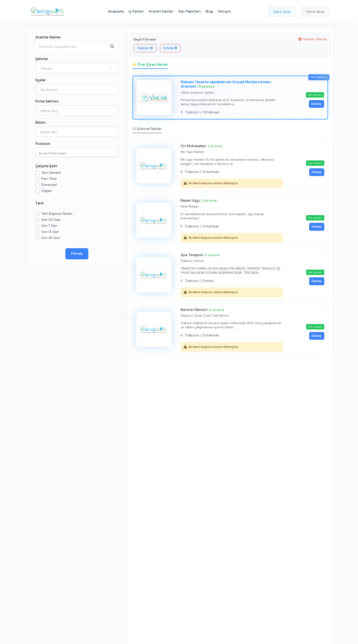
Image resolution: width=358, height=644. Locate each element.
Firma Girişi (315, 12)
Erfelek (170, 48)
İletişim (224, 11)
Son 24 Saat (51, 220)
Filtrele (77, 254)
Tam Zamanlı (51, 173)
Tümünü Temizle (313, 39)
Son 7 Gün (49, 226)
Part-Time (49, 179)
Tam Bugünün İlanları (57, 214)
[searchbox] (78, 153)
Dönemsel (49, 185)
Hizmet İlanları (161, 11)
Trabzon (145, 48)
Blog (209, 11)
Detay (316, 104)
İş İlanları (136, 11)
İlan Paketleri (190, 11)
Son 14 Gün (50, 232)
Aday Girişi (282, 12)
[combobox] (77, 68)
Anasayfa (116, 11)
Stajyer (47, 191)
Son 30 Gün (51, 238)
